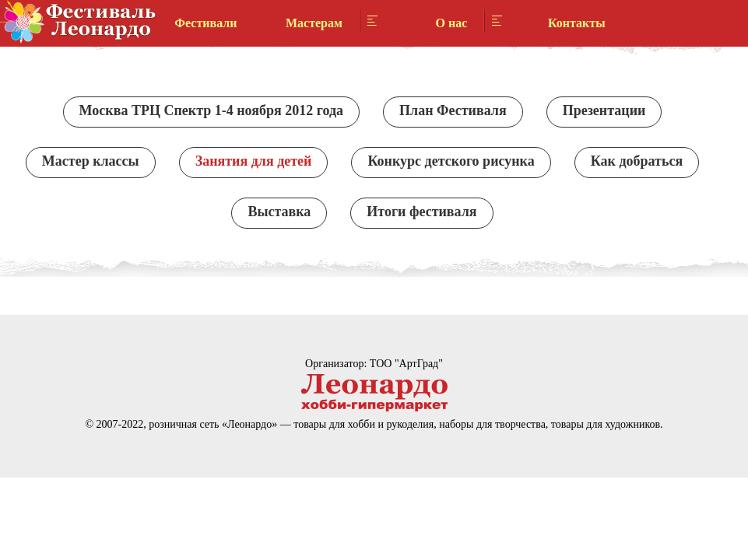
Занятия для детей (254, 161)
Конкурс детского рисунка (451, 161)
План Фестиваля (453, 110)
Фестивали (205, 23)
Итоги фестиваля (421, 212)
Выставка (279, 212)
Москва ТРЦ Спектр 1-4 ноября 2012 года (211, 110)
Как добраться (637, 161)
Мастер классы (91, 161)
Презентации (604, 110)
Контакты (577, 23)
